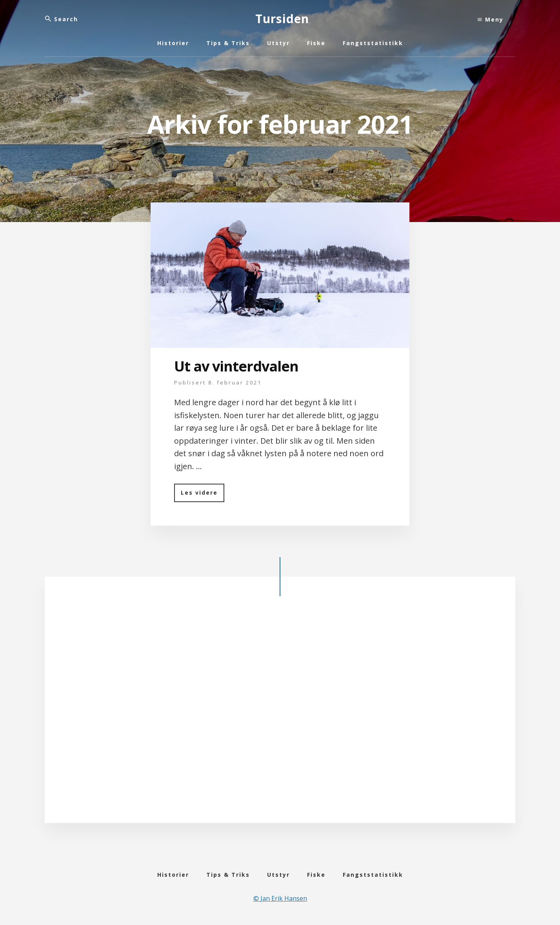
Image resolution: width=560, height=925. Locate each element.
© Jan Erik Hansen (280, 898)
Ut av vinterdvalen (236, 366)
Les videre (203, 495)
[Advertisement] (280, 716)
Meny (491, 19)
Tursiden (282, 19)
